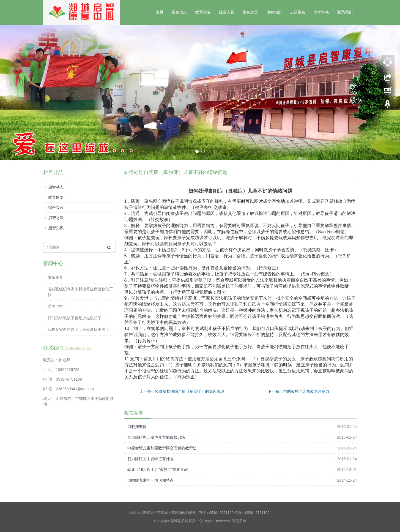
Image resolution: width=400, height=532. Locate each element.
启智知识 (274, 12)
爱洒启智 (55, 306)
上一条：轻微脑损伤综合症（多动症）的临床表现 (182, 391)
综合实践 (227, 12)
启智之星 (250, 12)
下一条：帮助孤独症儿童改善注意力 (298, 391)
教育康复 (203, 12)
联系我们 (345, 12)
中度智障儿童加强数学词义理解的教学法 (162, 448)
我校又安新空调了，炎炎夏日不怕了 (78, 329)
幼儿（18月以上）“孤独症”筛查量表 (158, 470)
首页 (160, 12)
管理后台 (239, 521)
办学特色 (321, 12)
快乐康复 (55, 277)
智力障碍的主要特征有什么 (150, 459)
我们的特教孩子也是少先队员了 (75, 318)
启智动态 (179, 12)
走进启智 (298, 12)
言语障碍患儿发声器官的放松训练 (156, 437)
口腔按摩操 (137, 427)
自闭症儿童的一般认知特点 (150, 480)
